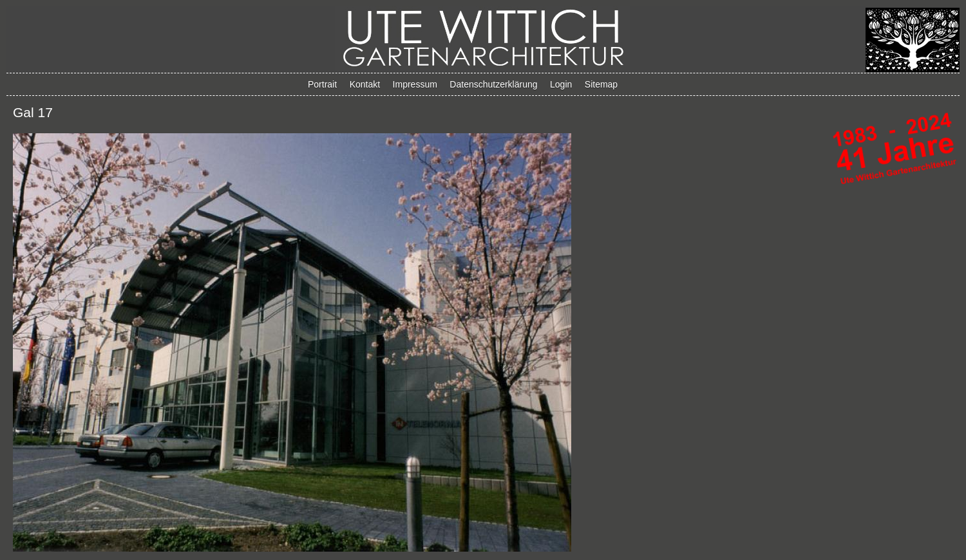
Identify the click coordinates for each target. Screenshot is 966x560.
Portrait (322, 84)
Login (561, 84)
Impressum (415, 84)
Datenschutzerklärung (493, 84)
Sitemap (601, 84)
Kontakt (365, 84)
